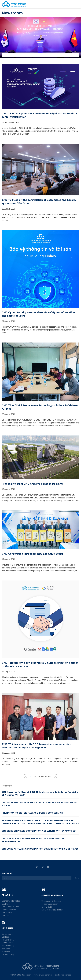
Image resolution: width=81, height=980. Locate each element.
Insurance (6, 949)
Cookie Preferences (63, 975)
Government (7, 934)
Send (77, 878)
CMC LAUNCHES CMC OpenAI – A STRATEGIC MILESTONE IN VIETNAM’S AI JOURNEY (40, 804)
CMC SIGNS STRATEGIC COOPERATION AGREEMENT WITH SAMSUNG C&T (39, 831)
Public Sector (7, 943)
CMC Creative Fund (10, 907)
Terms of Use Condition (43, 975)
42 (50, 776)
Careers (5, 916)
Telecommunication (50, 904)
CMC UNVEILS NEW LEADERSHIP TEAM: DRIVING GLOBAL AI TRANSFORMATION (33, 840)
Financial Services (10, 940)
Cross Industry (8, 954)
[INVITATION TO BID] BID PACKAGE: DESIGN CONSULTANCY (32, 813)
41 (46, 776)
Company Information (11, 901)
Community (7, 913)
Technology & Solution (51, 901)
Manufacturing (8, 946)
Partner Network (9, 910)
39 (39, 776)
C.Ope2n (6, 904)
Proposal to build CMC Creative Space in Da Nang (32, 483)
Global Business (48, 907)
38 (35, 776)
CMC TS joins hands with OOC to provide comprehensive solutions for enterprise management (36, 745)
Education (6, 951)
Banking (5, 937)
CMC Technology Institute (52, 910)
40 (42, 776)
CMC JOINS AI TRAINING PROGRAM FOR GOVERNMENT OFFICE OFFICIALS (40, 849)
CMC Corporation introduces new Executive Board (32, 553)
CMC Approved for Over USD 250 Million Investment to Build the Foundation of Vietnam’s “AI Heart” (40, 793)
